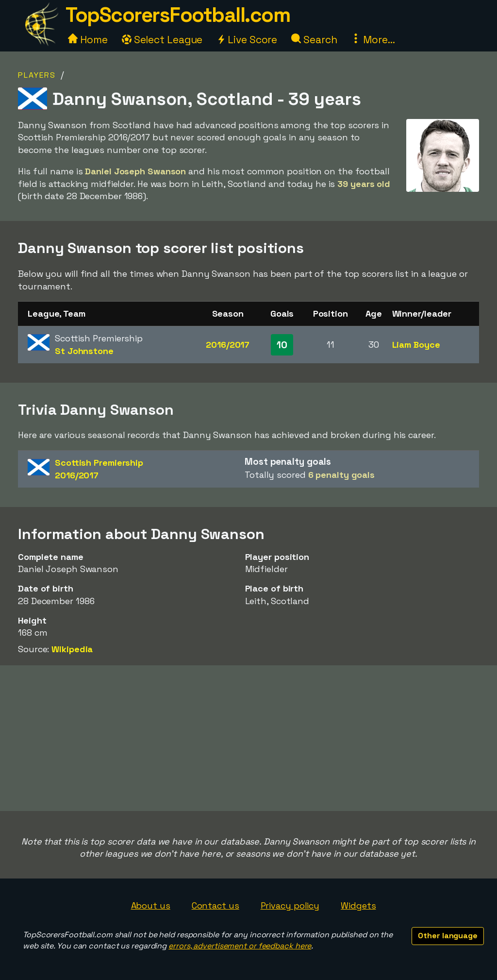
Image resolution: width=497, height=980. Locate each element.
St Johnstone (84, 351)
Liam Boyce (416, 345)
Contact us (215, 905)
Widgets (358, 905)
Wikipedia (72, 649)
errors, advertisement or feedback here (240, 946)
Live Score (247, 40)
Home (88, 40)
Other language (448, 936)
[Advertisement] (248, 738)
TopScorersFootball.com (178, 15)
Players (37, 75)
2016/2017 (228, 345)
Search (314, 40)
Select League (162, 40)
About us (151, 905)
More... (373, 40)
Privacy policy (290, 905)
